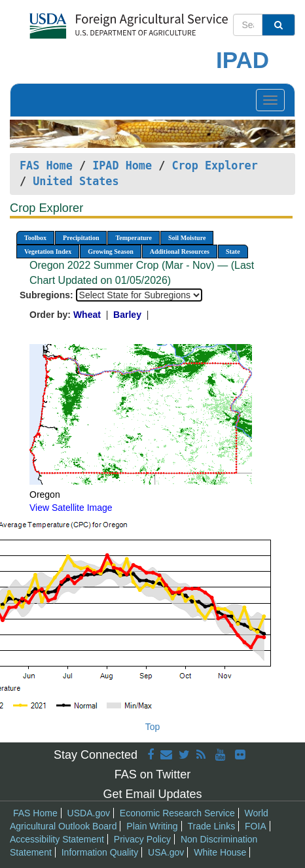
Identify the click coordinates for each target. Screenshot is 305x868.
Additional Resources (180, 252)
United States (76, 181)
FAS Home (46, 165)
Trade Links (212, 826)
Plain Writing (152, 826)
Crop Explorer (214, 165)
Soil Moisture (187, 238)
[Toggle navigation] (270, 100)
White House (220, 852)
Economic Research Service (177, 813)
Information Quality (100, 852)
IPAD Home (122, 165)
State (233, 252)
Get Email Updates (152, 794)
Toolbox (35, 238)
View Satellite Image (71, 508)
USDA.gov (89, 813)
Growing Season (111, 252)
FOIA (256, 826)
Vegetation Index (48, 252)
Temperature (134, 238)
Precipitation (81, 238)
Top (153, 727)
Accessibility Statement (57, 839)
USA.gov (166, 852)
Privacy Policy (142, 839)
